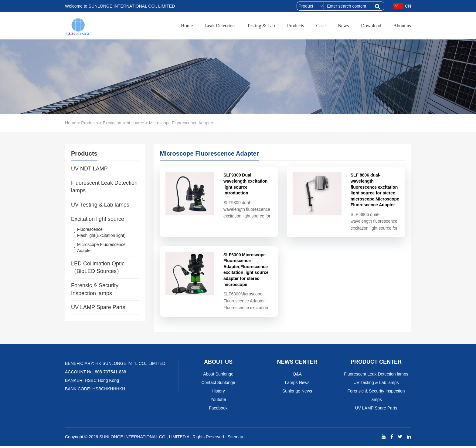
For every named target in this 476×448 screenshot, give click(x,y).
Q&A (297, 376)
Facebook (218, 410)
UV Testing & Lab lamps (100, 205)
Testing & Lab (261, 26)
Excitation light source (124, 123)
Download (371, 26)
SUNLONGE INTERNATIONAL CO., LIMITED (143, 439)
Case (321, 26)
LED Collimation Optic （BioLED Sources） (98, 268)
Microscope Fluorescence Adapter (101, 248)
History (218, 393)
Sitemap (235, 439)
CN (402, 6)
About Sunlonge (218, 376)
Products (296, 26)
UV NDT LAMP (89, 169)
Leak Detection (220, 26)
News (343, 26)
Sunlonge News (297, 393)
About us (402, 26)
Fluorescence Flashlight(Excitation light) (101, 232)
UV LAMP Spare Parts (98, 307)
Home (187, 26)
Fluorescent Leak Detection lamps (104, 187)
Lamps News (297, 385)
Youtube (218, 402)
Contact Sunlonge (218, 385)
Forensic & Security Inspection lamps (95, 289)
